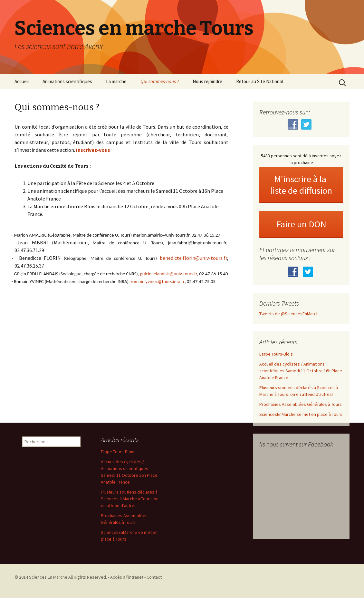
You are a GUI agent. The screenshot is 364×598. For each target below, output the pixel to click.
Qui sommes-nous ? (160, 81)
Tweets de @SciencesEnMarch (289, 314)
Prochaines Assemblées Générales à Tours (301, 404)
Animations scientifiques (67, 81)
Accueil (22, 81)
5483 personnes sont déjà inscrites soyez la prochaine (301, 159)
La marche (116, 81)
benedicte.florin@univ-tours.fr (193, 258)
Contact (154, 577)
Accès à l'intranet (127, 577)
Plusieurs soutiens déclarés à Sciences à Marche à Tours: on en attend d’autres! (130, 499)
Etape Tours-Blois (276, 354)
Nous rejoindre (207, 81)
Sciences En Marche (49, 577)
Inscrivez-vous (93, 150)
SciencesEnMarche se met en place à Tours (301, 414)
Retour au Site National (259, 81)
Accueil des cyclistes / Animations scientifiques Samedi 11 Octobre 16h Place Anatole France (301, 371)
